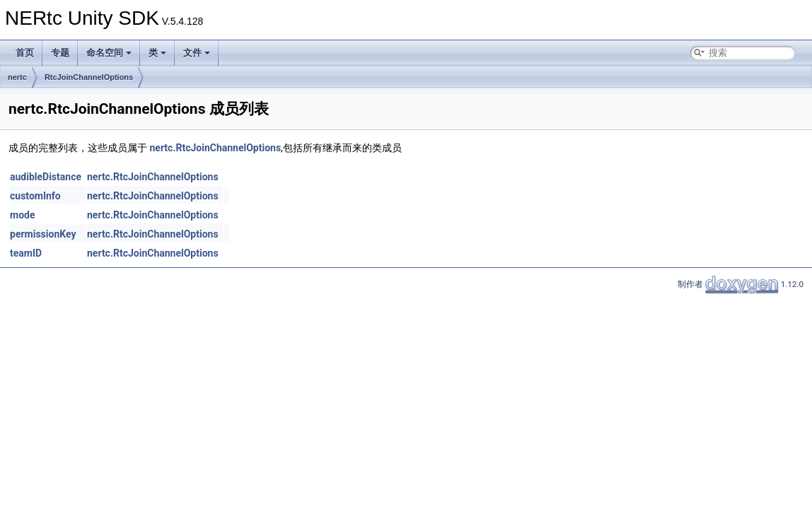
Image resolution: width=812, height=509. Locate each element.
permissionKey (43, 234)
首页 (25, 53)
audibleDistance (46, 177)
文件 (197, 53)
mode (22, 215)
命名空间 (109, 53)
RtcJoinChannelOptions (89, 77)
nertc (17, 77)
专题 (60, 53)
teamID (26, 253)
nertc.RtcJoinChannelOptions (215, 148)
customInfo (35, 196)
